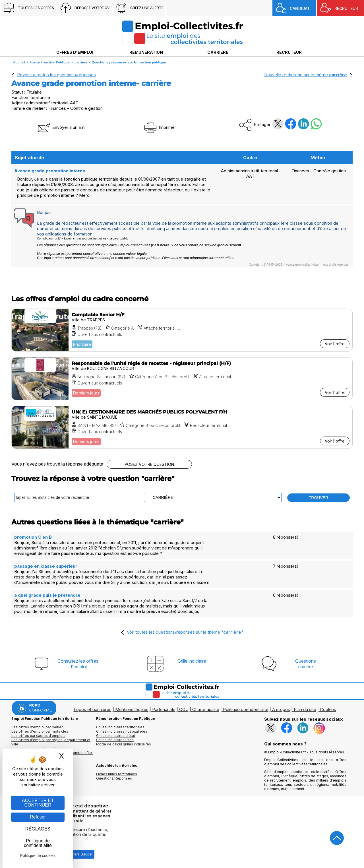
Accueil (19, 62)
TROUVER (318, 498)
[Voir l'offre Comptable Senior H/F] (182, 330)
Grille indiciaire (192, 661)
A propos (281, 709)
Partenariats (164, 709)
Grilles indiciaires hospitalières (122, 731)
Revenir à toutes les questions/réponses (56, 75)
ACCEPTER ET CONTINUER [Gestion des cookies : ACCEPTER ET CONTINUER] (38, 803)
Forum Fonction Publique (50, 62)
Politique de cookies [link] (38, 855)
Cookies (328, 709)
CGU (184, 709)
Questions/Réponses (114, 778)
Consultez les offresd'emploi (78, 664)
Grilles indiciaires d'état (116, 736)
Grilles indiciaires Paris (115, 740)
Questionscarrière (306, 664)
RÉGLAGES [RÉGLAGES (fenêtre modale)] (38, 829)
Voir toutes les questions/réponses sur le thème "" (185, 632)
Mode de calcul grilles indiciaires (124, 744)
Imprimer (160, 127)
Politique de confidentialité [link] (38, 843)
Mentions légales (132, 709)
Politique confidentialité (246, 709)
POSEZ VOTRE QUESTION (149, 464)
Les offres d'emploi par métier (37, 727)
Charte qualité (206, 709)
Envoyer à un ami (61, 127)
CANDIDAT (300, 8)
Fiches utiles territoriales (117, 774)
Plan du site (305, 709)
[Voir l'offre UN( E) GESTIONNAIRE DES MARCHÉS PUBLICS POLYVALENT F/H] (182, 427)
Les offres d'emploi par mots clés (40, 731)
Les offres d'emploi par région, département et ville (51, 742)
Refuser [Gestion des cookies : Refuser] (38, 817)
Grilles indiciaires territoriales (120, 727)
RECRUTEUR (346, 8)
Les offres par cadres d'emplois (38, 736)
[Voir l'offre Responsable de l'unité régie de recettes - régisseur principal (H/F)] (182, 379)
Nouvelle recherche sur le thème (306, 75)
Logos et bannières (93, 709)
